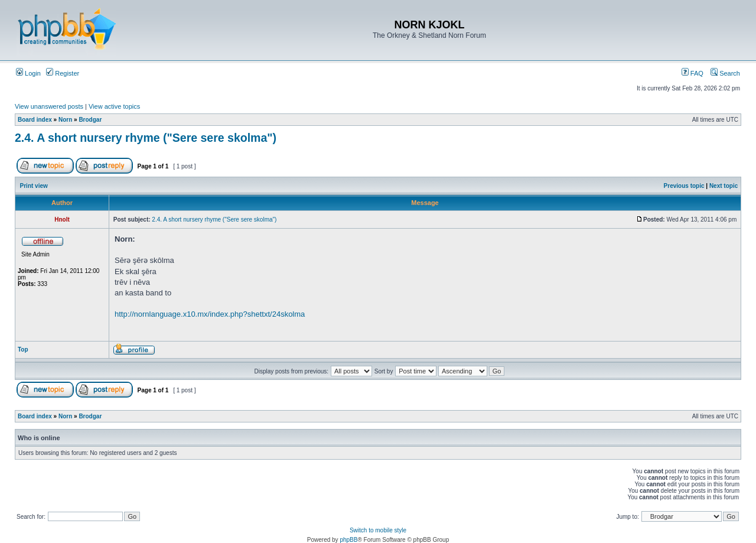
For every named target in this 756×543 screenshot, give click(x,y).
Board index (35, 120)
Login (28, 73)
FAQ (693, 73)
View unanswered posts (49, 106)
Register (63, 73)
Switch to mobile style (378, 530)
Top (23, 349)
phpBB (348, 540)
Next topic (724, 186)
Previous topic (684, 186)
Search (725, 73)
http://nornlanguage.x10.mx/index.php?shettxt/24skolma (210, 314)
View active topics (114, 106)
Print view (34, 186)
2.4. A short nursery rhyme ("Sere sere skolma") (146, 138)
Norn (65, 120)
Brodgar (90, 120)
